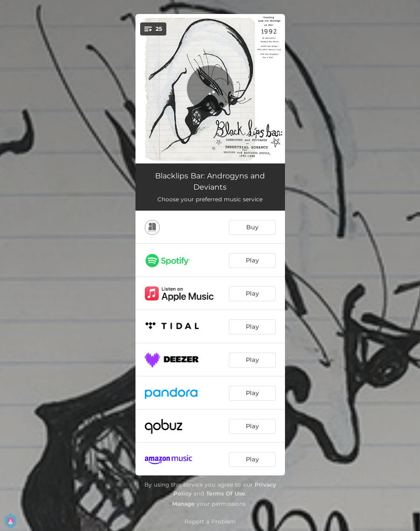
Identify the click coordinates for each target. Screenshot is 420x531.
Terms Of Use (226, 493)
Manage (183, 504)
